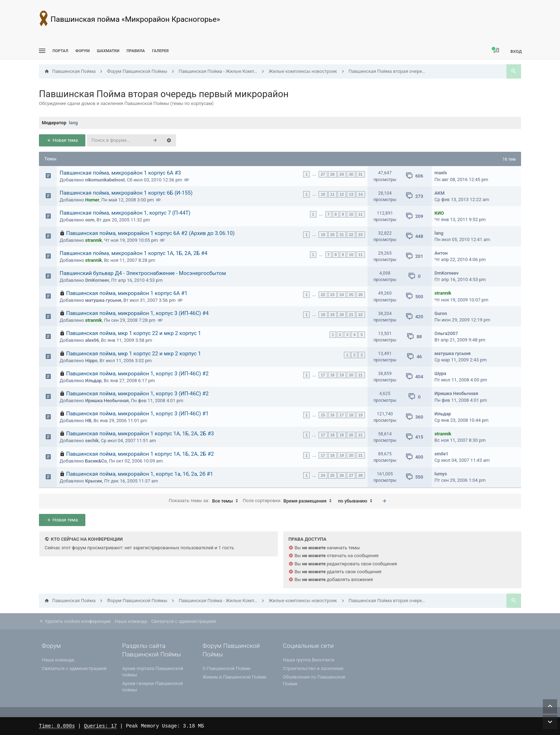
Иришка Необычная (107, 401)
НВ (88, 421)
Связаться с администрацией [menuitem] (183, 621)
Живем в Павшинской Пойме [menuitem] (234, 677)
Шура (441, 373)
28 (332, 174)
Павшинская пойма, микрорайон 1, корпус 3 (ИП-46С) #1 (137, 414)
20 (332, 235)
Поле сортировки (289, 501)
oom (90, 220)
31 (360, 174)
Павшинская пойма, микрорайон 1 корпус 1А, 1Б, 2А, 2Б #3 (140, 434)
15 (323, 415)
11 (332, 194)
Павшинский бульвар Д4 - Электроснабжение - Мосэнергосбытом (143, 273)
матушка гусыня (103, 300)
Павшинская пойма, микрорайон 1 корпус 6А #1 (127, 293)
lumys (441, 474)
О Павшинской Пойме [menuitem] (226, 668)
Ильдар (93, 381)
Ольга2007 (446, 333)
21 (342, 235)
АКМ (440, 193)
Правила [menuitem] (136, 51)
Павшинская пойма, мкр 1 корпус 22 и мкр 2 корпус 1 (134, 333)
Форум (82, 51)
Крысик (93, 481)
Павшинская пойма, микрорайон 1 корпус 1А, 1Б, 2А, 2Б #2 (140, 454)
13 (351, 194)
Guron (441, 313)
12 (342, 194)
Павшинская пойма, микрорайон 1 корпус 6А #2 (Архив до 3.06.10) (150, 233)
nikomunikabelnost (105, 180)
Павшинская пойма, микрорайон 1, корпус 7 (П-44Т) (125, 213)
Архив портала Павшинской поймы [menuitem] (153, 672)
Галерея (160, 51)
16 (332, 415)
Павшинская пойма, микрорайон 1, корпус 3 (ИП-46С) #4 (137, 313)
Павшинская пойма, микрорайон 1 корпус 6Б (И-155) (126, 193)
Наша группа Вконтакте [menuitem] (309, 660)
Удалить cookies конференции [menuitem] (75, 621)
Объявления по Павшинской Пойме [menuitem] (314, 680)
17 (323, 375)
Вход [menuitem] (516, 51)
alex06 (92, 340)
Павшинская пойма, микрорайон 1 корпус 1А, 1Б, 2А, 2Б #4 (134, 253)
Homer (92, 200)
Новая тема (62, 140)
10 (323, 194)
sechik (92, 441)
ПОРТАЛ (60, 51)
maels (441, 173)
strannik (93, 240)
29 (342, 174)
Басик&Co (96, 461)
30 (351, 174)
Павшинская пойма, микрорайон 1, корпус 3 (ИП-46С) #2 (137, 374)
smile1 (442, 454)
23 (360, 235)
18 (323, 315)
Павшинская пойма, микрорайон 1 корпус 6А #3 (120, 173)
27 (323, 174)
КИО (439, 213)
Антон (441, 253)
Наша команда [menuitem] (131, 621)
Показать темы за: (205, 501)
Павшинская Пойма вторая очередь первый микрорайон (164, 94)
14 (360, 194)
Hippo (91, 361)
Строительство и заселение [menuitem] (313, 668)
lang (73, 123)
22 (351, 235)
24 (342, 295)
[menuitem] (108, 51)
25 (351, 295)
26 (360, 295)
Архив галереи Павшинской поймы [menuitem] (152, 687)
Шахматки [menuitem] (108, 51)
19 (323, 235)
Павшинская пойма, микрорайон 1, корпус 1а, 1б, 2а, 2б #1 (139, 474)
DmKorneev (97, 280)
